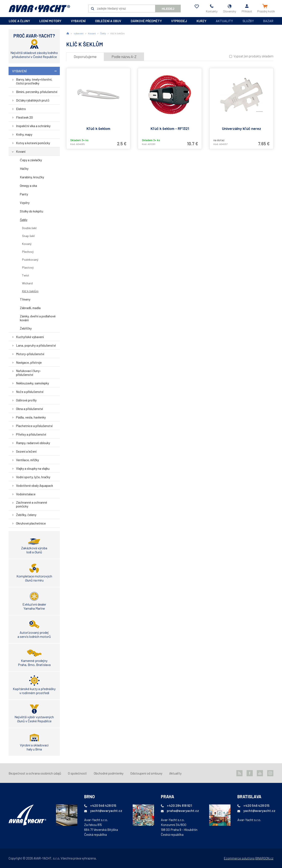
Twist (26, 275)
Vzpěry (25, 203)
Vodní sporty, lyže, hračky (33, 477)
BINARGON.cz (264, 858)
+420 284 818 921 (179, 805)
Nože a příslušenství (30, 392)
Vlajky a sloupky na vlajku (33, 468)
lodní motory (50, 21)
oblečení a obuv (108, 21)
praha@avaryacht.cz (183, 811)
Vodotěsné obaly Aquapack (35, 486)
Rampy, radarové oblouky (33, 443)
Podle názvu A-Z (124, 57)
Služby (248, 21)
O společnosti (77, 773)
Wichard (27, 283)
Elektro (21, 109)
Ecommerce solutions (239, 858)
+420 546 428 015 (103, 805)
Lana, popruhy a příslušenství (36, 345)
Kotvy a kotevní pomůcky (33, 143)
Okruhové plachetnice (31, 523)
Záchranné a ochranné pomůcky (32, 504)
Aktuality (224, 21)
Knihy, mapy (24, 134)
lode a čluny (19, 21)
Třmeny (25, 299)
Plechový (28, 252)
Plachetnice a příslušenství (34, 426)
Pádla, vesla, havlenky (31, 417)
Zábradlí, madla (30, 308)
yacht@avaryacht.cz (106, 811)
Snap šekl (28, 236)
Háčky (24, 169)
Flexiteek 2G (24, 117)
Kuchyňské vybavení (30, 337)
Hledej (168, 9)
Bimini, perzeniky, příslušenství (37, 92)
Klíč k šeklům (30, 291)
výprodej (179, 21)
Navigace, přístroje (29, 362)
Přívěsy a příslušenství (31, 434)
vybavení (78, 21)
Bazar (268, 21)
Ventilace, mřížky (28, 460)
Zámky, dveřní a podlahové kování (38, 318)
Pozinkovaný (30, 260)
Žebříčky (26, 328)
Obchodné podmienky (109, 773)
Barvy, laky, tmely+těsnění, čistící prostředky (34, 81)
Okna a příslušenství (30, 409)
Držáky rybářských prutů (33, 100)
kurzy (201, 21)
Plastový (28, 267)
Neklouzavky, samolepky (32, 383)
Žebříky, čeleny (26, 515)
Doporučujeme (85, 57)
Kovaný (27, 244)
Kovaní (21, 151)
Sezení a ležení (26, 451)
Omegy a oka (28, 186)
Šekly (24, 220)
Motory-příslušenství (30, 354)
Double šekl (29, 228)
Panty (24, 194)
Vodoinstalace (26, 494)
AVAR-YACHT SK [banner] (39, 9)
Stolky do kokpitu (32, 211)
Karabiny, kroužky (32, 177)
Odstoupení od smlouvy (146, 773)
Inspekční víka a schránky (33, 126)
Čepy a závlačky (31, 160)
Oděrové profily (26, 400)
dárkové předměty (146, 21)
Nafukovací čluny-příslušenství (29, 373)
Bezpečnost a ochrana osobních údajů (35, 773)
